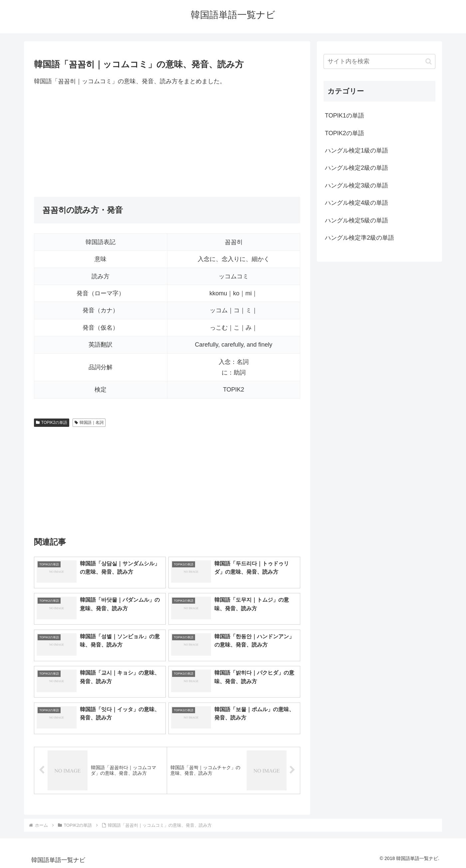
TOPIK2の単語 (52, 423)
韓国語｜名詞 (89, 423)
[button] (429, 61)
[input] (379, 61)
